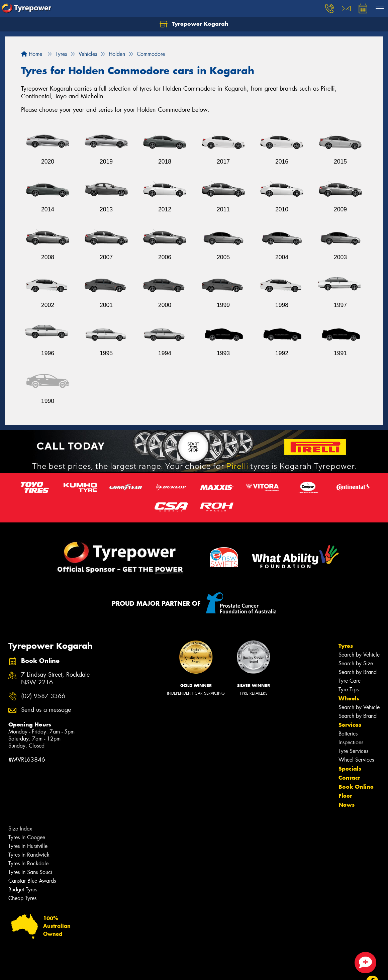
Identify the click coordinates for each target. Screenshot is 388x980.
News (347, 805)
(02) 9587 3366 (43, 696)
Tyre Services (353, 751)
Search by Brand (358, 672)
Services (350, 725)
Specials (350, 769)
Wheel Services (356, 760)
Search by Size (356, 663)
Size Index (20, 829)
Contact (349, 778)
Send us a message (46, 710)
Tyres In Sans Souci (30, 872)
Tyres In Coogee (27, 837)
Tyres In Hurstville (28, 846)
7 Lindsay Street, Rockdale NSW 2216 (55, 679)
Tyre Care (350, 681)
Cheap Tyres (22, 898)
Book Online (356, 787)
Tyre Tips (349, 690)
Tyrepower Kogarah (194, 24)
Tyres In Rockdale (28, 863)
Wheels (349, 698)
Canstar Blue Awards (32, 881)
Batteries (348, 734)
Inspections (351, 742)
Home (32, 54)
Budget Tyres (23, 890)
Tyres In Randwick (29, 855)
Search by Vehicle (359, 655)
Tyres (346, 646)
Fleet (345, 796)
